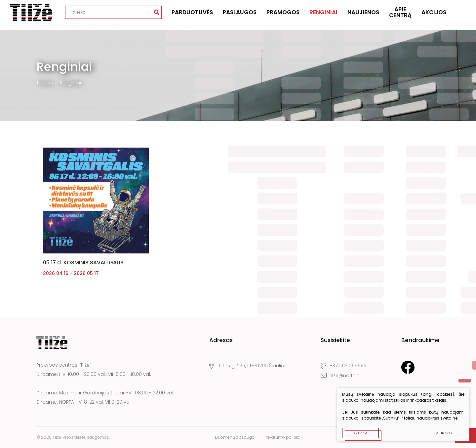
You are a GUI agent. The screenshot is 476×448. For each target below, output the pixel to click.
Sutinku (360, 433)
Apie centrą (400, 15)
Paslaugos (240, 15)
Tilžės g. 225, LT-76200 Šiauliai (247, 366)
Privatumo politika (282, 437)
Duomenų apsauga (235, 437)
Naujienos (363, 15)
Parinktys (443, 433)
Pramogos (283, 15)
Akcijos (434, 15)
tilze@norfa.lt (340, 376)
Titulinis (45, 83)
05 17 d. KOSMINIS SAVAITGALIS (83, 263)
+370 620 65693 (343, 366)
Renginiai (323, 15)
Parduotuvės (192, 15)
